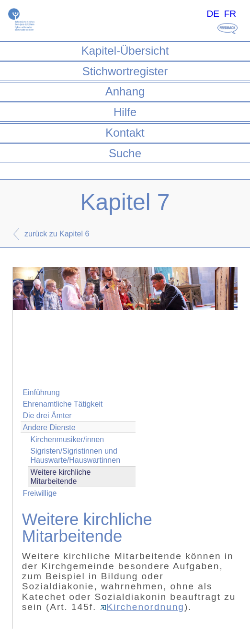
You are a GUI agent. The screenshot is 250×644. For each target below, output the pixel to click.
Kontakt (125, 133)
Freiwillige (40, 493)
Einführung (41, 392)
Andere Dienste (49, 427)
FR (230, 14)
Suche (125, 153)
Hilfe (125, 112)
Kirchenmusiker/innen (67, 439)
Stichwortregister (125, 71)
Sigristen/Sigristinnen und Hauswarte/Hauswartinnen (75, 456)
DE (213, 14)
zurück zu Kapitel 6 (57, 234)
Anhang (125, 91)
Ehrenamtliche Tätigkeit (62, 404)
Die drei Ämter (47, 416)
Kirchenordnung (142, 607)
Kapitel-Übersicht (125, 51)
